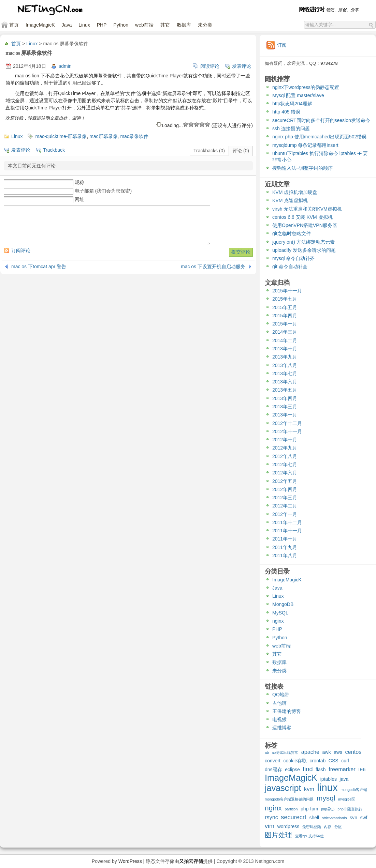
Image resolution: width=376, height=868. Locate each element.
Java (67, 25)
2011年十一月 (287, 531)
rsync (271, 817)
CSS (334, 761)
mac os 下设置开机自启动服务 (213, 267)
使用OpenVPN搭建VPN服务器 (305, 225)
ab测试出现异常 (285, 752)
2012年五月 (285, 481)
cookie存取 (295, 761)
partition (291, 809)
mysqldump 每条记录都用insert (305, 145)
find (308, 769)
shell (314, 818)
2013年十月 (285, 349)
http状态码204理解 (292, 104)
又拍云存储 (191, 861)
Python (121, 25)
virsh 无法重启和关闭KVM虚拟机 (307, 209)
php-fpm (309, 809)
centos (353, 752)
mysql (326, 798)
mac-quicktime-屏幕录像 (61, 136)
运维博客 (282, 728)
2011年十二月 (287, 522)
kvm (309, 789)
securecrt (294, 817)
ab (267, 752)
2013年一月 (285, 415)
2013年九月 (285, 357)
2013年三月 (285, 407)
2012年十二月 (287, 423)
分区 (338, 827)
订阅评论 (21, 250)
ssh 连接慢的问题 (291, 128)
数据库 (184, 25)
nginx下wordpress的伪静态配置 (306, 87)
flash (321, 770)
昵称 (79, 182)
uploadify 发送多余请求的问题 (304, 250)
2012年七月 (285, 465)
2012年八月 (285, 456)
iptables (329, 779)
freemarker (342, 769)
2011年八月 (285, 555)
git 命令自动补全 (290, 267)
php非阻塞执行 (350, 809)
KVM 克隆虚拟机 (290, 200)
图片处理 (278, 835)
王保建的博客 (287, 711)
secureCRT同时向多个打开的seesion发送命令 (321, 120)
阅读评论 (210, 66)
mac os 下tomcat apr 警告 (39, 267)
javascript (283, 789)
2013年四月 (285, 398)
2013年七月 (285, 374)
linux (327, 788)
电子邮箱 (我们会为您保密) (103, 191)
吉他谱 (279, 703)
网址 (79, 199)
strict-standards (335, 818)
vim (270, 826)
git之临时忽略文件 (292, 233)
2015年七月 (285, 299)
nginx (278, 621)
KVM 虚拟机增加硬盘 (295, 192)
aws (338, 752)
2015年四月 (285, 316)
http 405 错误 (286, 112)
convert (273, 761)
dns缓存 (273, 770)
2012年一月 (285, 514)
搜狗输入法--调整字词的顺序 (302, 168)
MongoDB (283, 604)
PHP (102, 25)
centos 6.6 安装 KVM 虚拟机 (302, 217)
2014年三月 (285, 332)
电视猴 (279, 719)
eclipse (292, 770)
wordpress (288, 826)
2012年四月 (285, 489)
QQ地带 (281, 695)
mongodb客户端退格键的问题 (289, 799)
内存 (328, 827)
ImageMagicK (40, 25)
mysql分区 (347, 799)
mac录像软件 (134, 136)
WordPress (130, 861)
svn (353, 818)
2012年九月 (285, 448)
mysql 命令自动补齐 (293, 258)
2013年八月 (285, 365)
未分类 (205, 25)
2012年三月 (285, 498)
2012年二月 (285, 506)
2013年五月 (285, 390)
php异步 (328, 809)
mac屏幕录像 (103, 136)
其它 (165, 25)
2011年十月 (285, 539)
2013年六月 (285, 382)
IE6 (362, 770)
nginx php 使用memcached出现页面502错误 (319, 137)
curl (345, 761)
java (344, 779)
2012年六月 (285, 473)
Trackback (54, 150)
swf (364, 818)
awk (327, 752)
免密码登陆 (312, 827)
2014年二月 (285, 340)
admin (65, 66)
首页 (14, 25)
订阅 (282, 45)
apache (310, 752)
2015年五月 (285, 307)
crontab (318, 761)
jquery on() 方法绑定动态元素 (303, 242)
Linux (84, 25)
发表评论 (242, 66)
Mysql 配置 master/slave (298, 95)
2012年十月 (285, 440)
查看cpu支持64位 (309, 836)
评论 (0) (241, 151)
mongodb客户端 (354, 790)
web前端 (144, 25)
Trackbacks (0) (209, 151)
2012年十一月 (287, 431)
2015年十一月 (287, 291)
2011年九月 (285, 547)
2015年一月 (285, 324)
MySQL (280, 613)
